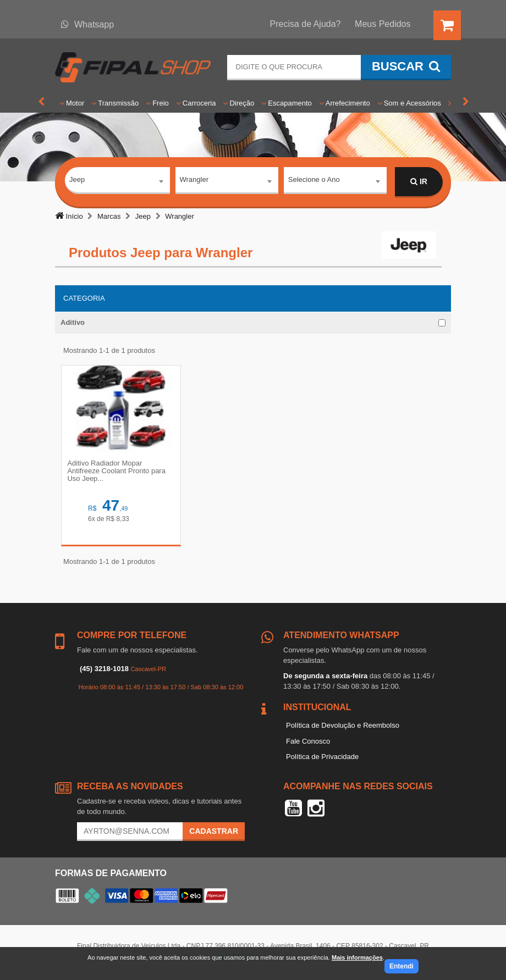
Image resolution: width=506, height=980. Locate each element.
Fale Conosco (308, 743)
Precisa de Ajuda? (306, 24)
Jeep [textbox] (77, 181)
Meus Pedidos (383, 24)
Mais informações (357, 957)
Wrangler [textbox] (194, 181)
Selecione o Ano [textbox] (314, 181)
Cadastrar (214, 833)
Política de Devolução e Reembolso (343, 727)
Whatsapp (87, 24)
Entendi (402, 966)
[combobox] (117, 182)
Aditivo (73, 322)
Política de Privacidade (322, 758)
